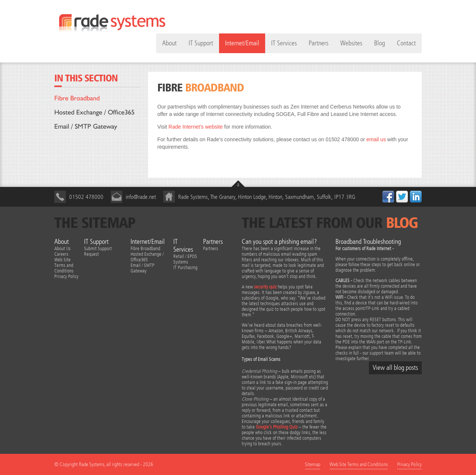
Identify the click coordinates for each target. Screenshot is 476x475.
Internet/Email (242, 43)
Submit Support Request (98, 251)
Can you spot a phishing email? (279, 242)
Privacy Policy (66, 276)
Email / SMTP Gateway (86, 126)
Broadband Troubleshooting (368, 242)
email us (376, 139)
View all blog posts (395, 368)
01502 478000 (86, 197)
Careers (61, 254)
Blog (379, 43)
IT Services (284, 43)
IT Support (201, 43)
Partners (319, 43)
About (62, 242)
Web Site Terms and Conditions (64, 265)
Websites (351, 43)
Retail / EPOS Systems (185, 259)
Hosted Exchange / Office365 (94, 112)
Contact (406, 43)
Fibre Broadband (77, 98)
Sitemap (313, 464)
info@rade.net (141, 197)
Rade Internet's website (196, 127)
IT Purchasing (185, 267)
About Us (62, 248)
